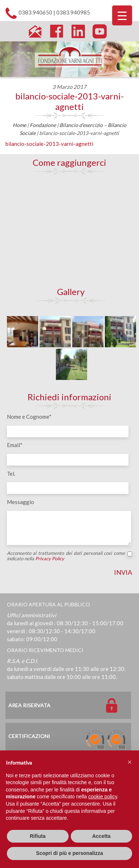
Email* (15, 445)
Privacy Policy (50, 558)
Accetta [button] (101, 836)
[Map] (70, 231)
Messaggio (21, 502)
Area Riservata (29, 705)
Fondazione (43, 125)
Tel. (11, 474)
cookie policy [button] (103, 797)
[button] (130, 762)
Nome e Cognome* (29, 417)
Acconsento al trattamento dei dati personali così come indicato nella (70, 556)
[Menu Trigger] (122, 15)
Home (19, 125)
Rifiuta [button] (38, 836)
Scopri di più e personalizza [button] (69, 853)
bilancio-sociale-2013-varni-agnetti (69, 101)
